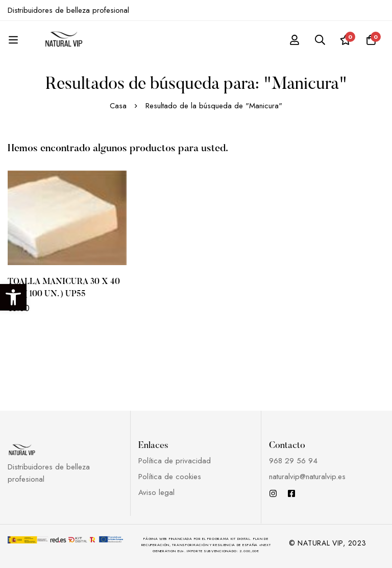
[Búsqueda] (320, 40)
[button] (13, 297)
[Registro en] (295, 40)
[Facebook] (291, 493)
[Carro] (371, 40)
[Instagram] (273, 493)
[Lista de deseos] (346, 40)
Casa (118, 106)
